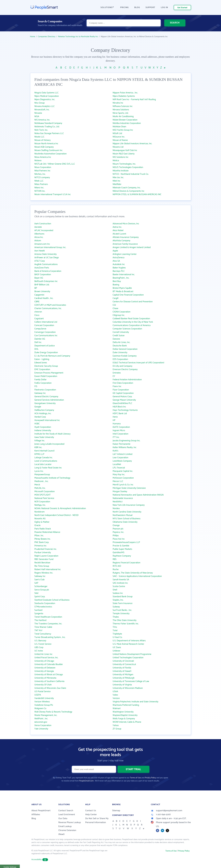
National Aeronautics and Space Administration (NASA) (138, 495)
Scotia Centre (119, 586)
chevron (38, 312)
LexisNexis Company (122, 461)
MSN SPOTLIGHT (43, 495)
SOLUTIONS (107, 8)
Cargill (116, 298)
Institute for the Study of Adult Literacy (53, 434)
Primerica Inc (41, 546)
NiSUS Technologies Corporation (128, 167)
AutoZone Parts (42, 268)
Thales (116, 617)
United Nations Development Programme (132, 654)
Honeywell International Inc (47, 420)
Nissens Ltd (118, 147)
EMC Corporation (42, 369)
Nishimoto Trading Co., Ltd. (47, 127)
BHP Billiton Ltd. (42, 285)
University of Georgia (44, 671)
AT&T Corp (40, 261)
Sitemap (116, 811)
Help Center (91, 815)
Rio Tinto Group (42, 566)
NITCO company (42, 177)
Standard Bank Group (123, 597)
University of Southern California (49, 681)
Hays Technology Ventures (125, 410)
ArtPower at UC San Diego (47, 258)
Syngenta (39, 614)
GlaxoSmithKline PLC (122, 403)
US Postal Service (43, 692)
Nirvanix (38, 113)
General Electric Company (46, 397)
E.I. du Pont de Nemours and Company (52, 356)
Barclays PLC (119, 271)
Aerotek (38, 227)
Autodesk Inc (119, 264)
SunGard (38, 610)
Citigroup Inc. (119, 315)
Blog (34, 818)
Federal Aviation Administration (127, 380)
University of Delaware (45, 668)
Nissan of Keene (120, 140)
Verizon (116, 698)
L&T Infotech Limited (123, 454)
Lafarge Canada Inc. (44, 458)
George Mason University (124, 400)
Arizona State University (46, 254)
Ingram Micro (119, 430)
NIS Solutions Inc (121, 157)
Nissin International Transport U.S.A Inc (53, 194)
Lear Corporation (121, 458)
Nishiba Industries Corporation (127, 123)
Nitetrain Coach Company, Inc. (127, 188)
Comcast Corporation (44, 325)
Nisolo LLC (39, 137)
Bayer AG (39, 278)
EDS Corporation (120, 359)
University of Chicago (44, 661)
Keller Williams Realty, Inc (125, 447)
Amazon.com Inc (42, 244)
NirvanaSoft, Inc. (42, 110)
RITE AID (117, 566)
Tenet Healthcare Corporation (48, 617)
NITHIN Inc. (40, 191)
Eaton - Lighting (42, 359)
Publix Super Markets (122, 549)
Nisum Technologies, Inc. (124, 164)
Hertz (115, 417)
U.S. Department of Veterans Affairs (129, 641)
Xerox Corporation (43, 725)
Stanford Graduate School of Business (52, 600)
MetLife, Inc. (40, 488)
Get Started (182, 8)
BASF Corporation (43, 275)
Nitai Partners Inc (43, 171)
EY (114, 376)
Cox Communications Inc (46, 336)
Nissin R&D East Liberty (124, 154)
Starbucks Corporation (45, 603)
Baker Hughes (119, 268)
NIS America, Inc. (42, 120)
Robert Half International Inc (48, 569)
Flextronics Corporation (45, 390)
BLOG (137, 8)
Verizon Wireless (42, 702)
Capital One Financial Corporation (128, 295)
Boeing (116, 285)
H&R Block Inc (119, 407)
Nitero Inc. (39, 188)
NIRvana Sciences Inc (123, 106)
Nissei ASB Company (44, 147)
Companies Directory (47, 37)
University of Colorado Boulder (49, 664)
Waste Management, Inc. (46, 715)
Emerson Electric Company (125, 369)
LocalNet (117, 464)
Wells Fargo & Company (124, 719)
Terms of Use (135, 778)
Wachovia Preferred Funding (126, 705)
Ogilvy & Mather (42, 522)
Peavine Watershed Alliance (47, 532)
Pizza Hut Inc (119, 539)
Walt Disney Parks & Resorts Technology (53, 712)
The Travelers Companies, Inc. (48, 624)
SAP (36, 583)
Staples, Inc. (118, 600)
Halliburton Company (44, 410)
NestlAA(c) (118, 502)
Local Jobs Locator (43, 464)
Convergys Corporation (45, 332)
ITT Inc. (116, 437)
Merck (37, 485)
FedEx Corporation (43, 383)
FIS (36, 386)
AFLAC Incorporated (44, 230)
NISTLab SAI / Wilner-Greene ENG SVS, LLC (55, 164)
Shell (115, 590)
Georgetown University (45, 403)
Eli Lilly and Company (123, 366)
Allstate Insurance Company (126, 237)
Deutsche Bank (120, 346)
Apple (115, 251)
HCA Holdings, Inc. (43, 414)
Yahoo (116, 725)
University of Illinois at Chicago (49, 675)
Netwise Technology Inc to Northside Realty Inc (78, 37)
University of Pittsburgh (124, 678)
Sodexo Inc (118, 593)
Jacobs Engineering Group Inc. (127, 441)
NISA (37, 116)
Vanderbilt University (44, 698)
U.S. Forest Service (43, 644)
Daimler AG (40, 339)
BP (36, 288)
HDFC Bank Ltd (120, 414)
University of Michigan (123, 675)
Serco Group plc (42, 590)
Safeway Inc (40, 576)
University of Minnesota (45, 678)
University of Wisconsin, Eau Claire (50, 688)
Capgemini (39, 295)
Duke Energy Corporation (46, 352)
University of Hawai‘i (122, 671)
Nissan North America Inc (46, 144)
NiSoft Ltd (117, 133)
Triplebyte (117, 634)
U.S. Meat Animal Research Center (128, 644)
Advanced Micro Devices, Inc (126, 224)
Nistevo (38, 161)
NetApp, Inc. (40, 505)
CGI (114, 305)
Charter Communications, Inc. (48, 308)
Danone (116, 339)
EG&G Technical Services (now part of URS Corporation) (138, 363)
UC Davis (117, 647)
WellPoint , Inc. (41, 719)
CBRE (37, 302)
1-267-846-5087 (161, 815)
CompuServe (40, 329)
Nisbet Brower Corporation (125, 120)
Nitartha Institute (121, 171)
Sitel (36, 593)
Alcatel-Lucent (119, 234)
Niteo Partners (41, 184)
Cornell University (121, 332)
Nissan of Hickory (43, 140)
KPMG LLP (39, 454)
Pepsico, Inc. (118, 532)
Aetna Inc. (117, 227)
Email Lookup (65, 826)
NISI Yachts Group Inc (123, 130)
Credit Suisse (119, 336)
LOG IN (164, 8)
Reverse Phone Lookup (70, 822)
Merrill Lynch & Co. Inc (123, 485)
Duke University (120, 352)
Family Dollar (41, 380)
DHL (37, 349)
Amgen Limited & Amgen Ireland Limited (132, 247)
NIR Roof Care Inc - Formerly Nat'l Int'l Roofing (134, 100)
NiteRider (117, 184)
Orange (116, 525)
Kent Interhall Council (44, 451)
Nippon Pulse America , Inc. (125, 93)
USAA (115, 692)
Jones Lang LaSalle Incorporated (49, 444)
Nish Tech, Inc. (41, 130)
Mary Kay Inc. (119, 475)
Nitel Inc (117, 181)
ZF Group (117, 729)
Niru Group (40, 103)
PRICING (125, 8)
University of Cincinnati (123, 661)
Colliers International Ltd (46, 322)
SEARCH (175, 23)
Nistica (116, 161)
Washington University (123, 712)
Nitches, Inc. (40, 174)
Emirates (117, 373)
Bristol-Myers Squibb (122, 288)
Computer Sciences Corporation (127, 329)
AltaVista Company (122, 241)
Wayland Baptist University (125, 715)
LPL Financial (119, 468)
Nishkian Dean (119, 127)
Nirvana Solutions (121, 110)
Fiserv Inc (117, 386)
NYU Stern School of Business (127, 519)
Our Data (63, 818)
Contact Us (91, 811)
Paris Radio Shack (43, 529)
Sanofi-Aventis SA (121, 580)
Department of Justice (45, 346)
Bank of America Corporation (48, 271)
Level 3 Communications (46, 461)
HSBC (37, 424)
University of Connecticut (124, 664)
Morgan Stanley (120, 491)
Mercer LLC (118, 481)
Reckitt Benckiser (43, 563)
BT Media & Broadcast (123, 291)
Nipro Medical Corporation (47, 96)
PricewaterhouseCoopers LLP (126, 542)
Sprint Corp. (40, 597)
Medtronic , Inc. (42, 481)
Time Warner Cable (43, 627)
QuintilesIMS (119, 553)
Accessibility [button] (40, 860)
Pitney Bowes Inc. (43, 539)
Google (38, 407)
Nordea (116, 508)
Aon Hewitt (40, 251)
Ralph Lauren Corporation (46, 556)
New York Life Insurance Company (129, 505)
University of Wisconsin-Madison (128, 688)
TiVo (115, 627)
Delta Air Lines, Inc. (122, 342)
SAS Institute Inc (120, 583)
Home (33, 37)
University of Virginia (122, 685)
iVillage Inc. (40, 441)
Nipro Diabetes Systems (124, 96)
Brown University (42, 291)
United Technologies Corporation (128, 658)
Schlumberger (41, 586)
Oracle (38, 525)
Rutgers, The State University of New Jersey (133, 573)
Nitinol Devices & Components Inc (129, 191)
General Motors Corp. (123, 397)
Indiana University (43, 430)
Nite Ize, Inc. (118, 177)
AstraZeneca (119, 258)
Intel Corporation (121, 434)
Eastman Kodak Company (125, 356)
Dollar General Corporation (125, 349)
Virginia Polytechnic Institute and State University (136, 702)
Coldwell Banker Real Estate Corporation (131, 319)
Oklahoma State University (125, 522)
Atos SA (116, 261)
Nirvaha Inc (118, 103)
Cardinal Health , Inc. (44, 298)
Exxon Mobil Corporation (46, 376)
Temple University (121, 614)
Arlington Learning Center (125, 254)
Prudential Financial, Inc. (46, 549)
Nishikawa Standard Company (48, 123)
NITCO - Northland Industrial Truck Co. (131, 174)
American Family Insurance (125, 244)
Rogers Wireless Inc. (44, 573)
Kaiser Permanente (122, 444)
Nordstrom (40, 512)
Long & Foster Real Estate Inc (48, 468)
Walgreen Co (40, 708)
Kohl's (116, 451)
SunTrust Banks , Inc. (122, 610)
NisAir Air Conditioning (123, 116)
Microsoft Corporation (45, 491)
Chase (116, 308)
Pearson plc (118, 529)
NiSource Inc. (119, 137)
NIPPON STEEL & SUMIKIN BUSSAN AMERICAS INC (137, 194)
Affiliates (36, 815)
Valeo (115, 695)
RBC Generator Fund (44, 559)
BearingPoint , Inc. (121, 278)
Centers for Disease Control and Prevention (133, 302)
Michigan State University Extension (129, 488)
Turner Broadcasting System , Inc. (50, 637)
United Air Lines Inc (43, 654)
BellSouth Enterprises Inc (46, 281)
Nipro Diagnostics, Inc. (45, 100)
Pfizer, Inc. (39, 536)
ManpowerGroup (42, 475)
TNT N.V (38, 630)
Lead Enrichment (67, 815)
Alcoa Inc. (39, 237)
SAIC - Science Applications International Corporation (137, 576)
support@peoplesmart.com (166, 811)
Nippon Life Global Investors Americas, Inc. (132, 144)
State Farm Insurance (123, 603)
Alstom (38, 241)
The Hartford (40, 620)
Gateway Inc (40, 393)
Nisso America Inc (43, 157)
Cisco (37, 315)
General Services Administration (49, 400)
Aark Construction (43, 224)
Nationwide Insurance (123, 498)
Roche (116, 569)
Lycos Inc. (39, 471)
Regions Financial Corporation (127, 563)
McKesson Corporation (123, 478)
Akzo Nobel (118, 230)
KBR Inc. (38, 447)
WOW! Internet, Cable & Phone (127, 722)
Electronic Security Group (46, 366)
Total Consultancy (43, 634)
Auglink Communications (46, 264)
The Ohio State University (125, 620)
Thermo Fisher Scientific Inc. (126, 624)
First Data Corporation (123, 383)
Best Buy (117, 281)
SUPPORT (150, 8)
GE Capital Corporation (123, 393)
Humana (117, 424)
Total (115, 630)
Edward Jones (41, 363)
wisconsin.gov (41, 722)
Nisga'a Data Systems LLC (47, 93)
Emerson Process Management (49, 373)
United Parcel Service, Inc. (46, 658)
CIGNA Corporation (122, 312)
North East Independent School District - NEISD (57, 515)
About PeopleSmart (41, 811)
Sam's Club (40, 580)
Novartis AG (40, 519)
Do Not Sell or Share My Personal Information (97, 820)
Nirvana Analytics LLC (45, 106)
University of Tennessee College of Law (131, 681)
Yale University (41, 729)
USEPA (38, 695)
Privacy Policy (150, 778)
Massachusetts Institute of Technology (52, 478)
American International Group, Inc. (50, 247)
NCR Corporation (42, 502)
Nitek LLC (39, 181)
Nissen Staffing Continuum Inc (49, 150)
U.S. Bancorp (40, 641)
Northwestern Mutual (123, 515)
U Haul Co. (118, 637)
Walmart (117, 708)
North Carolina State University (127, 512)
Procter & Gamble (121, 546)
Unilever (117, 651)
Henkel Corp (40, 417)
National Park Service (44, 498)
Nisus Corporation (43, 167)
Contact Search (66, 811)
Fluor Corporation (121, 390)
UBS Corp (39, 647)
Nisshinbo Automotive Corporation (51, 154)
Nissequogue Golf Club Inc (125, 150)
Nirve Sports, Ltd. (121, 113)
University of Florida (122, 668)
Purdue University (43, 553)
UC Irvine (39, 651)
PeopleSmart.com (86, 781)
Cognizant (39, 319)
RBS (115, 559)
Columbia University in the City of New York (133, 322)
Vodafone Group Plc (44, 705)
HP (114, 420)
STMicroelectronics (43, 607)
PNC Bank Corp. (42, 542)
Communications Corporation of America (132, 325)
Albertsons (39, 234)
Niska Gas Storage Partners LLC (49, 133)
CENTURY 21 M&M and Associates (50, 305)
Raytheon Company (122, 556)
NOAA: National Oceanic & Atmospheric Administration (60, 508)
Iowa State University (44, 437)
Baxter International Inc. (124, 275)
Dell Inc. (38, 342)
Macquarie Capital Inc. (123, 471)
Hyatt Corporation (43, 427)
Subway (116, 607)
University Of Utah (43, 685)
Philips (116, 536)
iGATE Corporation (121, 427)
